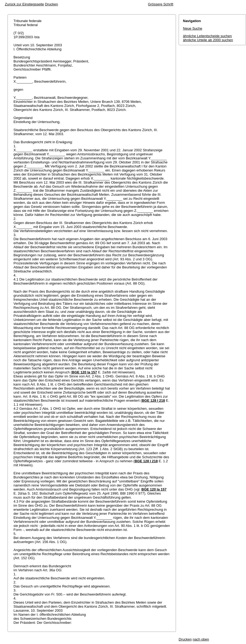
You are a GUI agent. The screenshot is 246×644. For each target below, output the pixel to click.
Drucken (51, 4)
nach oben (201, 639)
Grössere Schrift (161, 4)
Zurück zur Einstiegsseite (24, 4)
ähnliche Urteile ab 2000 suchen (208, 40)
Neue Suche (193, 28)
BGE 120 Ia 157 (84, 372)
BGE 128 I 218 (153, 400)
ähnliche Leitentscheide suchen (207, 36)
